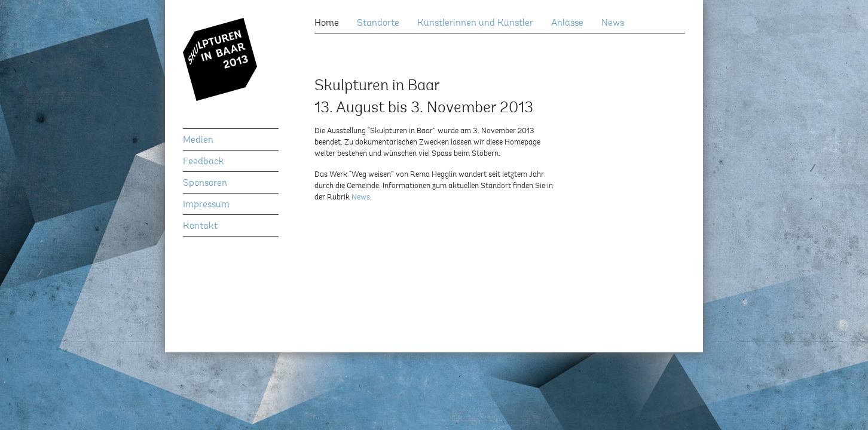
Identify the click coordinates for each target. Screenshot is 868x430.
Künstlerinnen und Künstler (475, 23)
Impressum (206, 205)
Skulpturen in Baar (231, 73)
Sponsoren (205, 183)
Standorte (378, 23)
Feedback (204, 162)
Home (327, 23)
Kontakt (200, 226)
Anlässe (567, 23)
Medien (198, 140)
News (613, 23)
